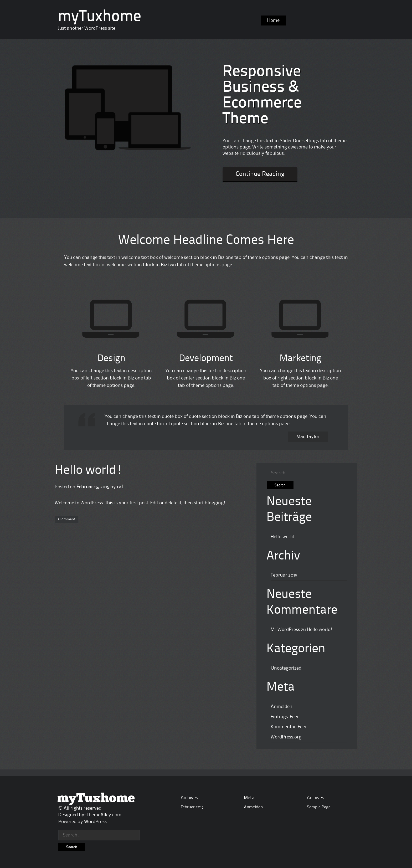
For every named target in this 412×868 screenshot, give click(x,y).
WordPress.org (286, 737)
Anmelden (282, 707)
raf (120, 487)
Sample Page (319, 807)
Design (111, 359)
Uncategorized (286, 668)
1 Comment (66, 519)
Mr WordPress (285, 630)
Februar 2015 (284, 575)
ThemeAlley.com (104, 815)
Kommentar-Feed (289, 727)
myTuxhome (99, 17)
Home (273, 20)
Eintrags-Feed (285, 717)
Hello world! (89, 471)
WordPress (95, 822)
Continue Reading (260, 174)
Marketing (300, 359)
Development (206, 359)
